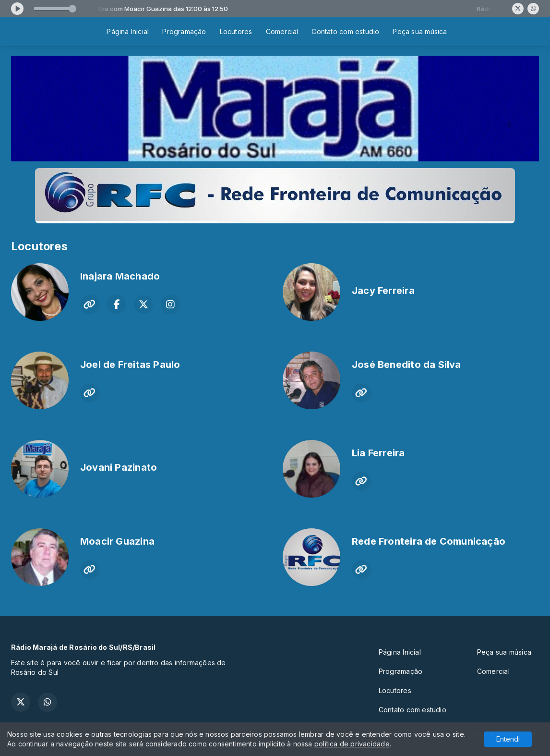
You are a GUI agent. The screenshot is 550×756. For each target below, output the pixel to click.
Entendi (508, 739)
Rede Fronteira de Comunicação (429, 541)
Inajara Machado (120, 276)
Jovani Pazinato (119, 467)
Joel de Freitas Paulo (130, 365)
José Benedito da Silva (407, 365)
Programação (184, 31)
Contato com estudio (345, 31)
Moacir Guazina (117, 541)
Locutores (236, 31)
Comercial (282, 31)
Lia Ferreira (378, 453)
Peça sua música (420, 31)
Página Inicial (128, 31)
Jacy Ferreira (383, 291)
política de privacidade (352, 744)
